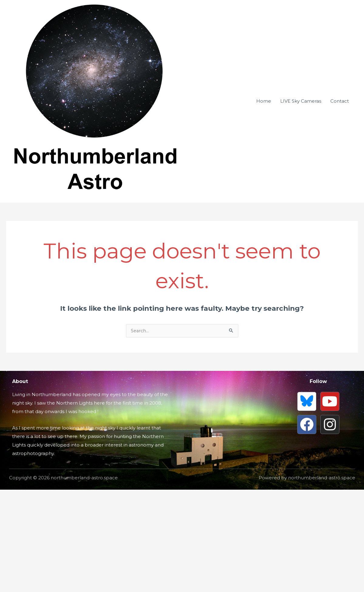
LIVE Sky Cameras (301, 295)
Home (264, 295)
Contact (340, 295)
